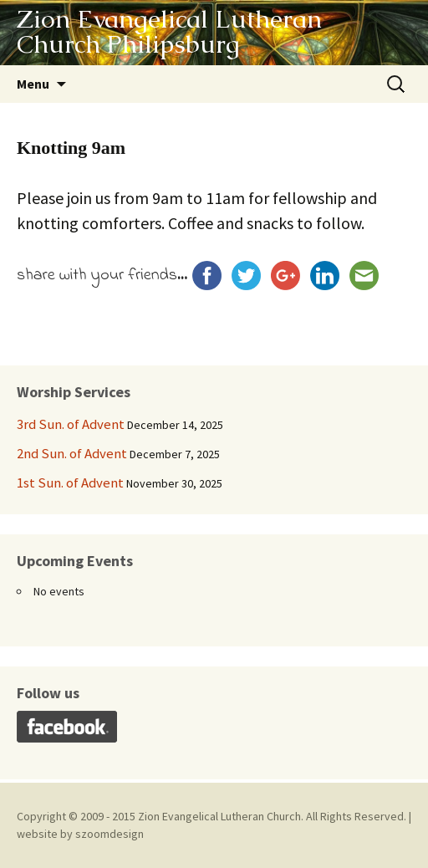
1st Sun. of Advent (70, 483)
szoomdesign (110, 834)
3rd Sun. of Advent (71, 424)
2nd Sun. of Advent (72, 453)
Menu (33, 84)
